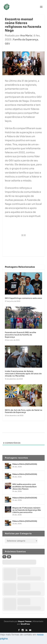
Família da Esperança (26, 40)
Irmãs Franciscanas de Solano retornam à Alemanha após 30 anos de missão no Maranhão (23, 373)
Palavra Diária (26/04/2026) (25, 464)
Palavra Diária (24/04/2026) (25, 498)
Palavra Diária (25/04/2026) (25, 474)
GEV (7, 44)
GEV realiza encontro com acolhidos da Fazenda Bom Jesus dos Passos (25, 487)
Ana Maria (26, 36)
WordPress (25, 624)
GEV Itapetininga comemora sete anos (23, 298)
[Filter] (9, 557)
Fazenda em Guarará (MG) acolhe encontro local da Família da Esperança (21, 335)
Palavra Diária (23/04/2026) (25, 521)
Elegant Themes (25, 621)
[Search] (4, 557)
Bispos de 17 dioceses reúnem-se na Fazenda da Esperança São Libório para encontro (27, 510)
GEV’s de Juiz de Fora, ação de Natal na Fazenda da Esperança (24, 411)
